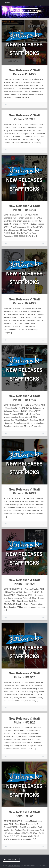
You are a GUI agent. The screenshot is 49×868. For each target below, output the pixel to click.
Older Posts (12, 860)
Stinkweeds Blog (24, 11)
